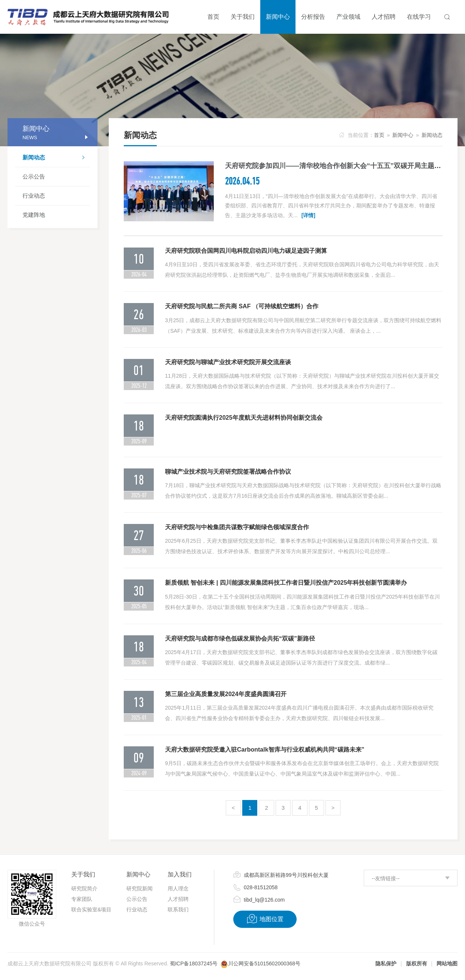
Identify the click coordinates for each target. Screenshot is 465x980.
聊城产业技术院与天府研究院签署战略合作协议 (228, 472)
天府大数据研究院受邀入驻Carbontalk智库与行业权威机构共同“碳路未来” (265, 750)
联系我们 (178, 909)
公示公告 (34, 176)
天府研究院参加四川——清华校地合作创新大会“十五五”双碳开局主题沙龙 (336, 166)
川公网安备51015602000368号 (264, 963)
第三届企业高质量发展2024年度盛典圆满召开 (226, 694)
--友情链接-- (386, 878)
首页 (379, 135)
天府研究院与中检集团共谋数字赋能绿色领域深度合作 (237, 527)
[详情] (308, 215)
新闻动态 (56, 158)
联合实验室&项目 (91, 909)
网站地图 (447, 963)
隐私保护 (386, 963)
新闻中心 (403, 135)
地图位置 (265, 919)
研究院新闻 (139, 888)
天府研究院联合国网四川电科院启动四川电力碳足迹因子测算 (246, 251)
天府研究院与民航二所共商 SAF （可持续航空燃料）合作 (242, 306)
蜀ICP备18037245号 (194, 963)
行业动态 (34, 196)
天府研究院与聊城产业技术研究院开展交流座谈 (228, 362)
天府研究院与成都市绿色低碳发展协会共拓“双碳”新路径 (240, 639)
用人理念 (178, 888)
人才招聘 (178, 899)
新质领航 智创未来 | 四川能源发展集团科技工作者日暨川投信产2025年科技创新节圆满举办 (286, 583)
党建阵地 (34, 215)
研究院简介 (84, 888)
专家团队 (82, 899)
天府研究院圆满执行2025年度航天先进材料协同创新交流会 (244, 418)
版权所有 (417, 963)
